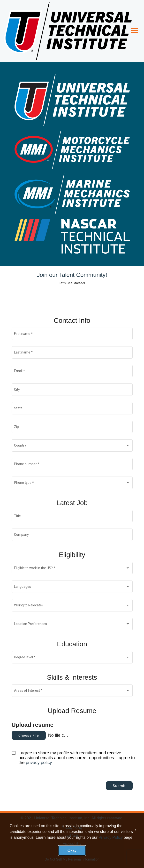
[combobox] (72, 447)
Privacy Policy (72, 828)
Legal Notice (72, 836)
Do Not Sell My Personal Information (72, 859)
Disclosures (72, 851)
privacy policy (39, 763)
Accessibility (72, 844)
